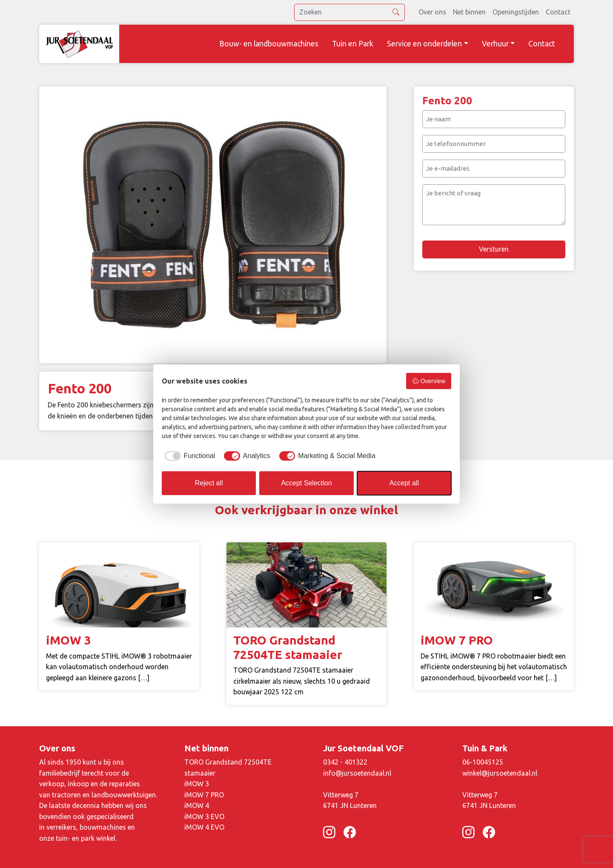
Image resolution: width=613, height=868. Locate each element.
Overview (429, 381)
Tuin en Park (353, 44)
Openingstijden (516, 12)
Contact (558, 12)
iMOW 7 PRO (204, 795)
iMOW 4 (197, 805)
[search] (349, 12)
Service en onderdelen (424, 44)
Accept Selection (306, 483)
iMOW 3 (197, 784)
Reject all (209, 483)
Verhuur (495, 44)
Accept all (404, 483)
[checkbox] (188, 456)
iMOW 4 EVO (204, 827)
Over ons (432, 12)
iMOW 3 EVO (204, 816)
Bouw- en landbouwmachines (269, 44)
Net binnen (469, 12)
